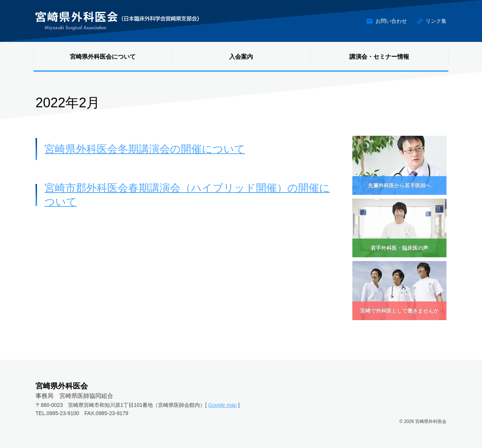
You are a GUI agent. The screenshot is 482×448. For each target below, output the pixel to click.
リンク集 (436, 21)
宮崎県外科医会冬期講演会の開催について (145, 149)
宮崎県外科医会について (103, 57)
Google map (222, 405)
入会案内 (241, 57)
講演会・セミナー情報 (379, 57)
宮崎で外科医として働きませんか (399, 311)
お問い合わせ (391, 21)
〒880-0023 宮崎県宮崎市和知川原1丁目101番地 (94, 405)
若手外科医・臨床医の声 (399, 248)
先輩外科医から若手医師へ (399, 185)
